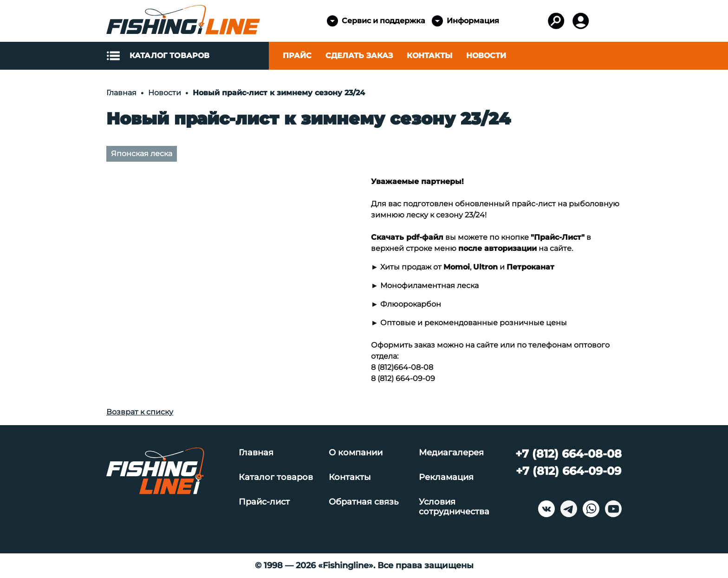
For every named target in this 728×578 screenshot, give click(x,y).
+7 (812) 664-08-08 (569, 454)
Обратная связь (364, 502)
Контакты (429, 56)
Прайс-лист (264, 502)
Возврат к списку (140, 412)
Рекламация (446, 477)
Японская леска (142, 154)
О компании (356, 453)
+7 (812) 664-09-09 (569, 471)
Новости (486, 56)
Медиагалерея (451, 453)
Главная (256, 453)
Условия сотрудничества (454, 507)
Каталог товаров (276, 477)
